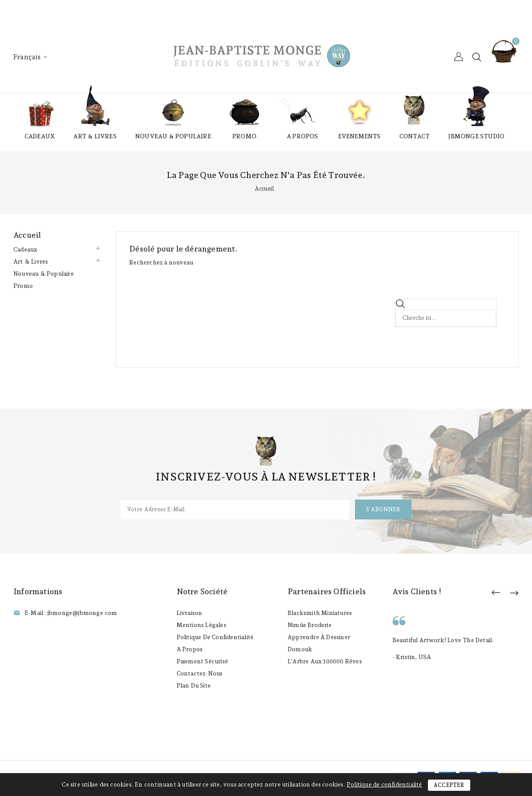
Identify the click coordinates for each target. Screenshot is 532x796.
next (514, 592)
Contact (415, 136)
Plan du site (194, 685)
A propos (302, 136)
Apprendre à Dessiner (319, 637)
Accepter (449, 785)
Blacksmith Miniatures (320, 613)
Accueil (27, 235)
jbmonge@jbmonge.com (82, 613)
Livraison (190, 613)
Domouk (300, 649)
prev (500, 592)
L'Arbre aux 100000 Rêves (325, 661)
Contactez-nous (200, 673)
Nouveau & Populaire (173, 136)
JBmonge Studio (476, 136)
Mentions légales (201, 625)
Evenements (359, 136)
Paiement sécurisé (202, 661)
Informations (38, 591)
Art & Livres (95, 136)
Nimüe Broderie (310, 625)
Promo (244, 136)
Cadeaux (40, 136)
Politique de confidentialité (215, 637)
